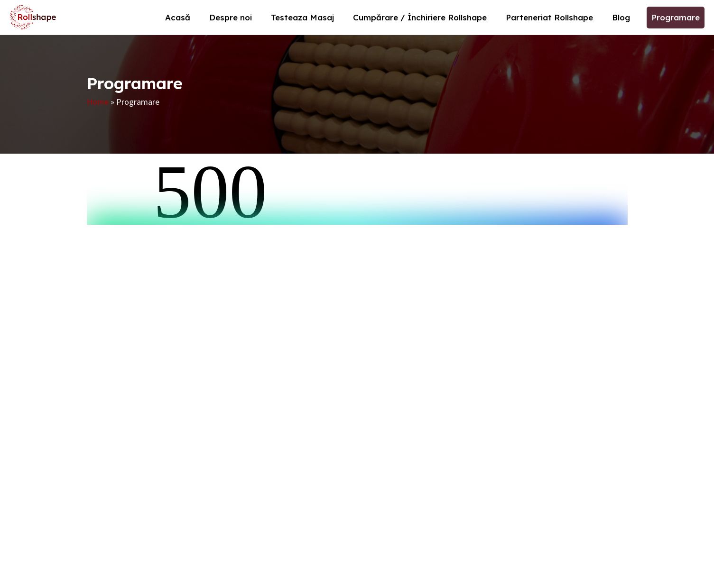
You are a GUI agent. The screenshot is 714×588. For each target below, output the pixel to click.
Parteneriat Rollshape (549, 17)
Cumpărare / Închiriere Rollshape (420, 17)
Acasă (178, 17)
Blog (621, 17)
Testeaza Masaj (302, 17)
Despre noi (231, 17)
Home (98, 102)
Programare (676, 17)
